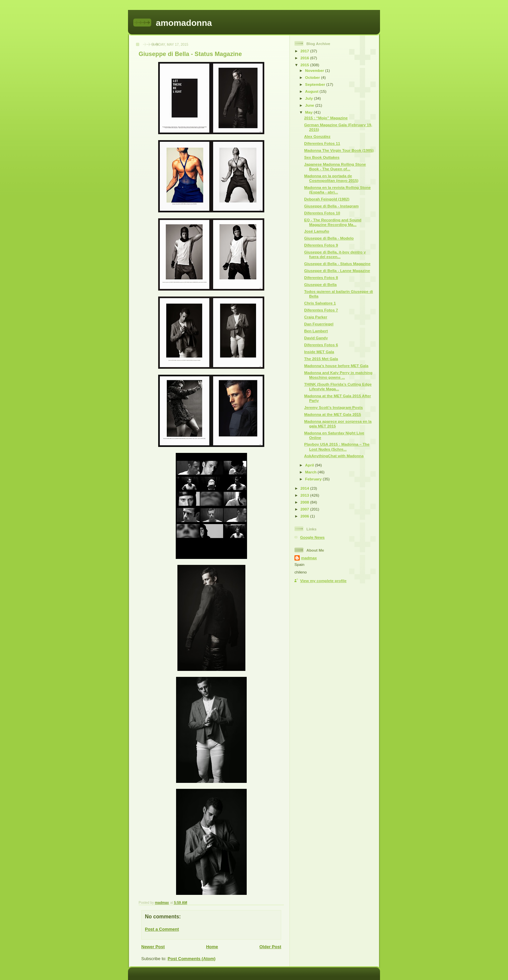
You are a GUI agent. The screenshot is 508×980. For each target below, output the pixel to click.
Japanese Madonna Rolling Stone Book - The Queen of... (335, 166)
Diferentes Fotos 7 (321, 310)
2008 (305, 502)
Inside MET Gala (319, 352)
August (312, 91)
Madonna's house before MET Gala (336, 366)
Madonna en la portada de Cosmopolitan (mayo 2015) (331, 178)
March (311, 472)
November (315, 70)
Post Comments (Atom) (192, 959)
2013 (305, 495)
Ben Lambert (316, 331)
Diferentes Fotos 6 (321, 345)
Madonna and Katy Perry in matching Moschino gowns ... (338, 375)
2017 (305, 51)
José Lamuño (317, 231)
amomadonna (184, 23)
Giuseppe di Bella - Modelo (329, 238)
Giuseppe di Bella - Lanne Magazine (337, 271)
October (313, 77)
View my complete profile (323, 581)
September (316, 84)
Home (212, 947)
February (314, 479)
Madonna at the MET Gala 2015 (332, 414)
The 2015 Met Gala (321, 359)
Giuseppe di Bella (320, 284)
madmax (309, 558)
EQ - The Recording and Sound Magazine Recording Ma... (333, 222)
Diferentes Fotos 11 (322, 143)
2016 (305, 58)
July (310, 98)
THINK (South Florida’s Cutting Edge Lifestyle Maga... (338, 386)
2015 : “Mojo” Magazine (326, 118)
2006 (305, 516)
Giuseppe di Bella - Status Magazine (337, 264)
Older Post (270, 947)
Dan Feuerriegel (319, 324)
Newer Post (153, 947)
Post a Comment (162, 929)
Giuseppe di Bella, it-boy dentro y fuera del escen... (335, 254)
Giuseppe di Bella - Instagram (331, 206)
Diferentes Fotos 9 (321, 245)
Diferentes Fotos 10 (322, 213)
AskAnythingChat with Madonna (334, 456)
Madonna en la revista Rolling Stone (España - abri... (337, 190)
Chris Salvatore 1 (320, 303)
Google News (312, 537)
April (310, 465)
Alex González (317, 136)
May (309, 112)
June (310, 105)
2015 (305, 65)
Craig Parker (316, 317)
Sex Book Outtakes (322, 157)
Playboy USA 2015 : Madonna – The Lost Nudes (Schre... (337, 446)
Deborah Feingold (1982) (327, 199)
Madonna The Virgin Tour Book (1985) (339, 150)
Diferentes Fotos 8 (321, 277)
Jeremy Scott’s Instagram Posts (333, 407)
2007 (305, 509)
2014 (305, 488)
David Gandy (316, 338)
